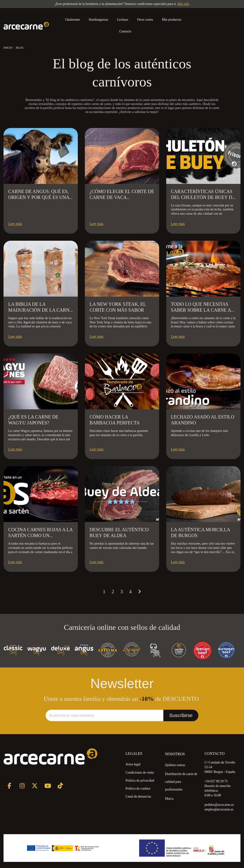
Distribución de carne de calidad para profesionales (181, 782)
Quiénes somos (175, 765)
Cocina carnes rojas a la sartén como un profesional (40, 535)
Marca (169, 799)
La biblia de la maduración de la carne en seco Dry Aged (40, 310)
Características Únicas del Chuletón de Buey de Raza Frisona (203, 197)
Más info (183, 4)
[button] (173, 20)
